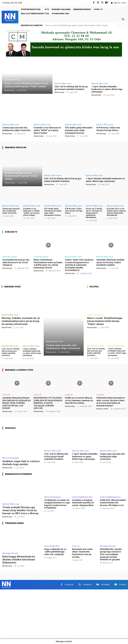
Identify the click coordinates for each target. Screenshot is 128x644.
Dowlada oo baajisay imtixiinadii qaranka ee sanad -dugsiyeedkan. (83, 503)
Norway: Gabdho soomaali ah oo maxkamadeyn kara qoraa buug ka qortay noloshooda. (21, 321)
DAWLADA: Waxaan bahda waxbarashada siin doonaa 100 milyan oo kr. (113, 503)
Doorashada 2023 (52, 546)
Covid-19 (6, 395)
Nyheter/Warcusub (13, 80)
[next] (124, 25)
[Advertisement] (64, 614)
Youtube (123, 585)
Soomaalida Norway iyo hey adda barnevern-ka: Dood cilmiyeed (16, 262)
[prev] (119, 25)
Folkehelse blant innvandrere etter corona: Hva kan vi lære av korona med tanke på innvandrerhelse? (111, 402)
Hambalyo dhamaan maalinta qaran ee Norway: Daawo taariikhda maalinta (110, 262)
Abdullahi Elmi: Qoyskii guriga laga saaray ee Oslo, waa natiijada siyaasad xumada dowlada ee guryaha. (111, 554)
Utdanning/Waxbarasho (82, 497)
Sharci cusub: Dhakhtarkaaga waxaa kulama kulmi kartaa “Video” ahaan (76, 25)
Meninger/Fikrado (10, 553)
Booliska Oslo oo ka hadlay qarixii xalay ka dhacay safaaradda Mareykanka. (116, 212)
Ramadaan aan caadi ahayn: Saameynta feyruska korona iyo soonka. (82, 553)
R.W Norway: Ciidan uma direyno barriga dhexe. (108, 129)
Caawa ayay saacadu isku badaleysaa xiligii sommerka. (17, 129)
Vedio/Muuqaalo (10, 257)
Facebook (69, 585)
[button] (123, 19)
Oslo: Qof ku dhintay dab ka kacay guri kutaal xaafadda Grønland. (71, 88)
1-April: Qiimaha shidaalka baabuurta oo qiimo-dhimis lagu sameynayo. (107, 89)
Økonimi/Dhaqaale (11, 458)
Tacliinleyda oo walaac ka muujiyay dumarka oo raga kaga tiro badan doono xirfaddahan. (57, 504)
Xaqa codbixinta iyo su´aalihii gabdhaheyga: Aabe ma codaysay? (55, 552)
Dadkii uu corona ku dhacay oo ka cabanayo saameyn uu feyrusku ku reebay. (79, 400)
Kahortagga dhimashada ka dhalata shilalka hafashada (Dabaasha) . (19, 560)
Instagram (87, 585)
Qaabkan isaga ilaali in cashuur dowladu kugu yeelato (21, 463)
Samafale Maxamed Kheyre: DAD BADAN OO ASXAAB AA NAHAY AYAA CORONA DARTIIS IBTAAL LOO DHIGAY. (16, 403)
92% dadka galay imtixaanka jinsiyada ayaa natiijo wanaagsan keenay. (79, 130)
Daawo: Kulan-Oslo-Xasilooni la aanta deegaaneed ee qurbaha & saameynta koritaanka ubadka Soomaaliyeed (79, 265)
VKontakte (105, 585)
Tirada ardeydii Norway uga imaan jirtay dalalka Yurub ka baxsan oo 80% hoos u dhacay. (21, 510)
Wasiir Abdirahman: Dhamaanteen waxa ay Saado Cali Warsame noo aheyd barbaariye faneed (48, 264)
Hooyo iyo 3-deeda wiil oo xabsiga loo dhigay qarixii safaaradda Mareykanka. (94, 213)
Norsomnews (59, 92)
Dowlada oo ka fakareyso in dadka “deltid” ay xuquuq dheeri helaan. (47, 130)
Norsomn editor (102, 409)
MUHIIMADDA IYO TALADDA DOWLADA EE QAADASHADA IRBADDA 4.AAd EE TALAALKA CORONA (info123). (48, 403)
